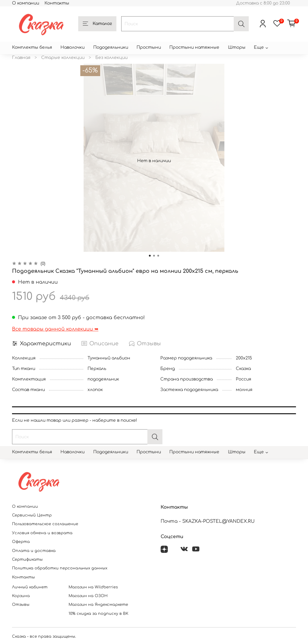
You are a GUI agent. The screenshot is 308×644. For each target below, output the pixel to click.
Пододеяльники (111, 47)
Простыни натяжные (194, 47)
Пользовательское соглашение (45, 524)
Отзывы (21, 605)
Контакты (57, 3)
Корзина (21, 596)
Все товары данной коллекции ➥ (55, 329)
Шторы (237, 47)
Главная (21, 58)
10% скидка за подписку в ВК (99, 614)
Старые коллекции (63, 58)
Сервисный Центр (32, 515)
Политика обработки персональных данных (60, 568)
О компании (26, 3)
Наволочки (72, 47)
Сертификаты (27, 559)
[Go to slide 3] (158, 256)
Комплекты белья (32, 47)
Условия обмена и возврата (42, 533)
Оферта (21, 542)
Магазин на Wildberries (93, 587)
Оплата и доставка (34, 551)
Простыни (149, 47)
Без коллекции (111, 58)
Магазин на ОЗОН (88, 596)
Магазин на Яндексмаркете (98, 605)
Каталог (97, 24)
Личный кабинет (30, 587)
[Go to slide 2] (154, 256)
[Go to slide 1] (150, 256)
